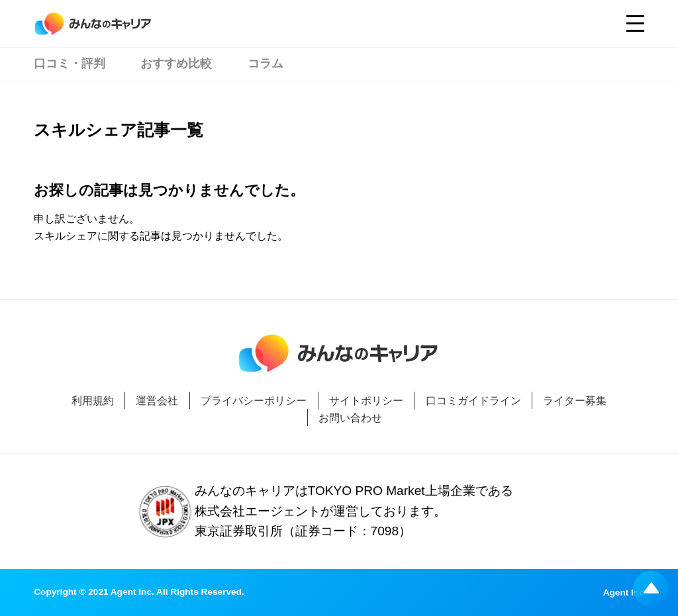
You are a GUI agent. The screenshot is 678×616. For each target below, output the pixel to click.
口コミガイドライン (473, 400)
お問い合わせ (350, 418)
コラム (266, 64)
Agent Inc (624, 593)
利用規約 (93, 400)
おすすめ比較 (176, 64)
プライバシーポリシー (254, 400)
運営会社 (157, 400)
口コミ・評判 (70, 64)
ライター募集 (575, 400)
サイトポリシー (366, 400)
